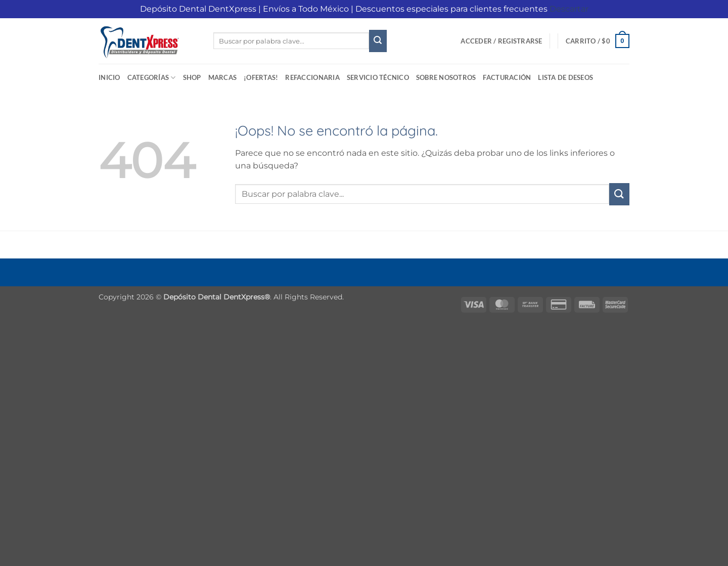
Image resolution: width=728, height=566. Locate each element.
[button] (501, 41)
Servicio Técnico (378, 77)
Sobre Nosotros (446, 77)
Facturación (507, 77)
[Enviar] (378, 41)
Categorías (152, 78)
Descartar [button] (569, 9)
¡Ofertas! (261, 77)
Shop (192, 77)
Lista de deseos (565, 77)
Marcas (223, 77)
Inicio (109, 77)
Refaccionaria (312, 77)
